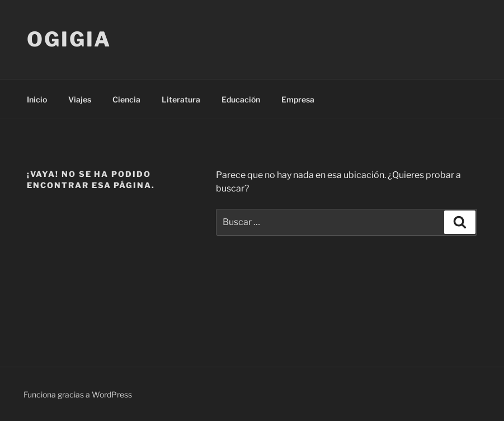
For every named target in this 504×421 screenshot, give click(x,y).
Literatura (181, 99)
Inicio (37, 99)
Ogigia (69, 39)
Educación (241, 99)
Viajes (80, 99)
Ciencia (126, 99)
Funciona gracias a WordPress (78, 394)
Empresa (298, 99)
